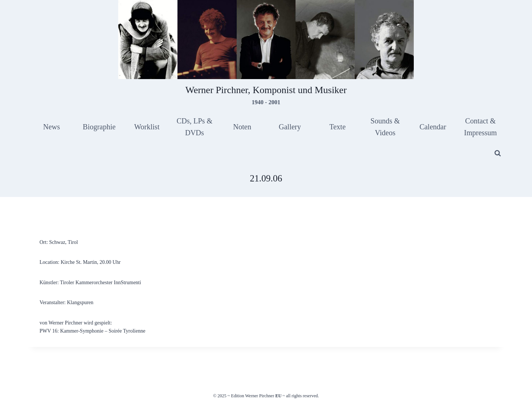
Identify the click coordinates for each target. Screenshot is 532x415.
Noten (242, 127)
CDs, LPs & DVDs (195, 127)
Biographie (99, 127)
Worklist (147, 127)
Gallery (290, 127)
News (52, 127)
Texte (337, 127)
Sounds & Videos (385, 127)
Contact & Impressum (480, 127)
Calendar (433, 127)
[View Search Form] (498, 153)
